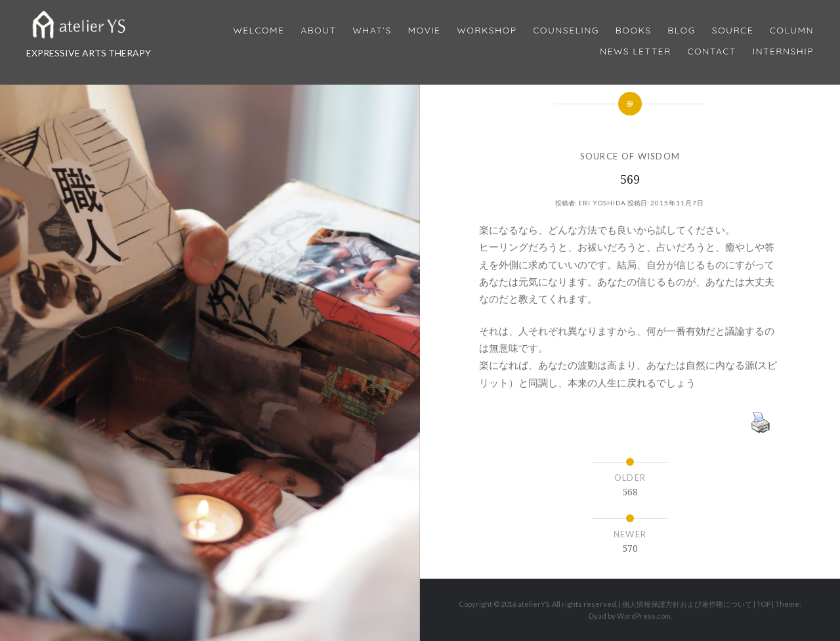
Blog (681, 31)
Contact (712, 52)
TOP (764, 604)
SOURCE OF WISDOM (630, 156)
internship (783, 52)
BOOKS (634, 31)
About (318, 31)
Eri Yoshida (602, 203)
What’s (372, 31)
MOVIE (425, 31)
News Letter (636, 52)
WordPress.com (644, 616)
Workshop (487, 31)
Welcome (259, 31)
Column (792, 31)
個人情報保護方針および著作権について (687, 604)
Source (733, 31)
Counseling (566, 31)
